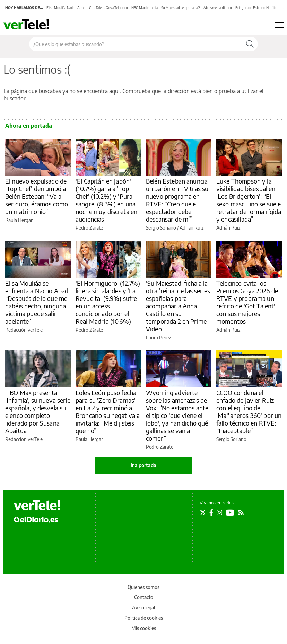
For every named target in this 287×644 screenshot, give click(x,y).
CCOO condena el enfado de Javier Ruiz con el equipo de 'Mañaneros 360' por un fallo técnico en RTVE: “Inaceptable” (249, 412)
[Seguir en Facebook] (211, 512)
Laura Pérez (158, 337)
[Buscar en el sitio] (136, 44)
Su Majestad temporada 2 (181, 8)
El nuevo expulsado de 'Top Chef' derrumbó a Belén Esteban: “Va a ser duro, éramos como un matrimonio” (37, 196)
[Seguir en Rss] (241, 512)
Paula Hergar (19, 220)
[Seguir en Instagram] (219, 512)
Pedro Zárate (89, 228)
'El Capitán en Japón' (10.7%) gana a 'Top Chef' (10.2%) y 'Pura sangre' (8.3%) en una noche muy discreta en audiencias (106, 200)
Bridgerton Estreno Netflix (256, 8)
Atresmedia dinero (218, 8)
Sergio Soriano (161, 228)
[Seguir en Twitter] (203, 512)
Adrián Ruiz (192, 228)
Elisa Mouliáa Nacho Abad (66, 8)
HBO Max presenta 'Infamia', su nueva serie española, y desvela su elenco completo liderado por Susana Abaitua (38, 412)
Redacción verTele (24, 330)
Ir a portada (143, 465)
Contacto (144, 597)
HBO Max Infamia (145, 8)
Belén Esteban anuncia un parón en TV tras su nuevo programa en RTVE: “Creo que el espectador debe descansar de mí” (177, 200)
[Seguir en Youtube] (230, 512)
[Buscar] (250, 44)
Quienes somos (143, 587)
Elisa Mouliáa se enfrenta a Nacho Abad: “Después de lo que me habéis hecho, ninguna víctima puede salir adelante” (37, 302)
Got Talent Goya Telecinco (108, 8)
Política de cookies (144, 618)
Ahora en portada (29, 126)
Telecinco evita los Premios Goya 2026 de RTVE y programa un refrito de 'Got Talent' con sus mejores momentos (247, 302)
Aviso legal (143, 607)
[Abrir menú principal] (279, 25)
